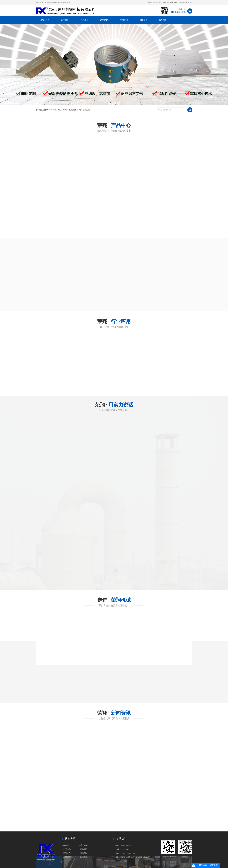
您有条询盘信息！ (185, 2)
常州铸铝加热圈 (84, 110)
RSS (171, 2)
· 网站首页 (66, 845)
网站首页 (45, 20)
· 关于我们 (83, 845)
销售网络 (104, 20)
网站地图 (166, 2)
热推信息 (151, 2)
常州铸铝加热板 (69, 110)
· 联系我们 (83, 857)
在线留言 (143, 20)
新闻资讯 (124, 20)
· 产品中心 (66, 849)
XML (175, 2)
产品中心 (85, 20)
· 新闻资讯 (66, 853)
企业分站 (158, 2)
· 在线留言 (66, 857)
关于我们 (65, 20)
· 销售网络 (83, 853)
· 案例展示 (83, 849)
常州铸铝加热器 (55, 110)
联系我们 (163, 20)
